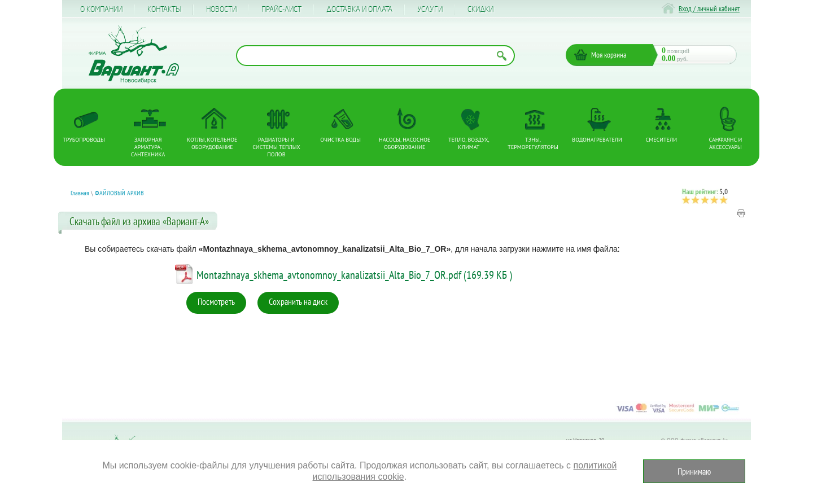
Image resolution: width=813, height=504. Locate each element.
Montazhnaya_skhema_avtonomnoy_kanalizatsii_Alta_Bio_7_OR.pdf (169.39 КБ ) (354, 275)
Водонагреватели (597, 140)
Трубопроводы (84, 140)
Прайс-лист (281, 10)
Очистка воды (340, 140)
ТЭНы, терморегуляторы (533, 143)
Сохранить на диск (298, 301)
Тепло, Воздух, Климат (469, 143)
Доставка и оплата (359, 10)
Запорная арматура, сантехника (148, 147)
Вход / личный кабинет (709, 9)
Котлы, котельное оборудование (212, 143)
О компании (101, 10)
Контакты (164, 10)
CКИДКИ (480, 10)
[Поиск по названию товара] (375, 56)
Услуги (430, 10)
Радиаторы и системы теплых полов (276, 147)
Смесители (661, 140)
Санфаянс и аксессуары (726, 143)
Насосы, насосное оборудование (405, 143)
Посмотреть (216, 301)
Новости (221, 10)
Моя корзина (609, 55)
